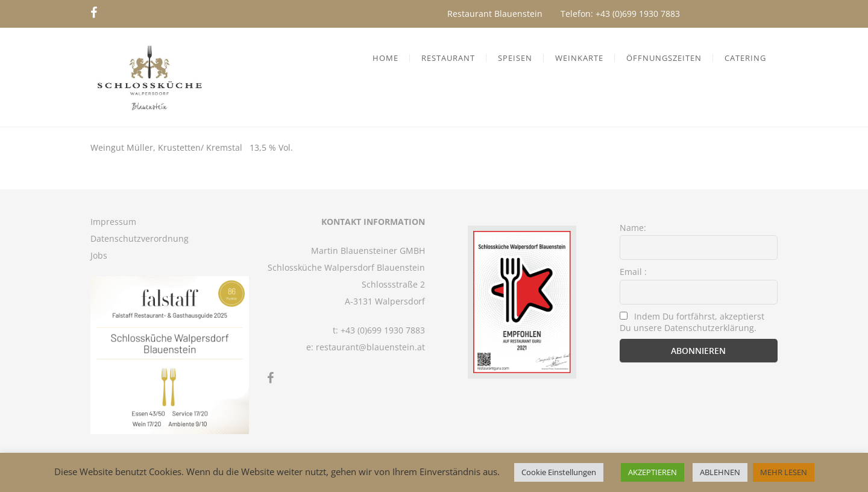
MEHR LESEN (784, 472)
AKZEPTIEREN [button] (653, 472)
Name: (633, 228)
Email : (633, 272)
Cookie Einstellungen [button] (559, 472)
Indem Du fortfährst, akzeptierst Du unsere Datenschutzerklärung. (692, 322)
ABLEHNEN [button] (720, 472)
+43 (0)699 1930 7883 (638, 14)
